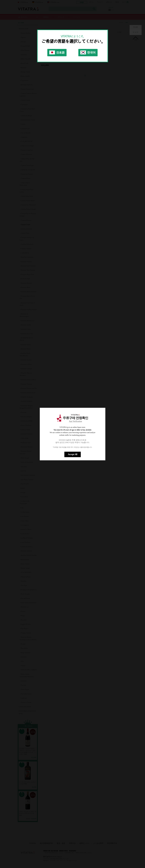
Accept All (72, 454)
